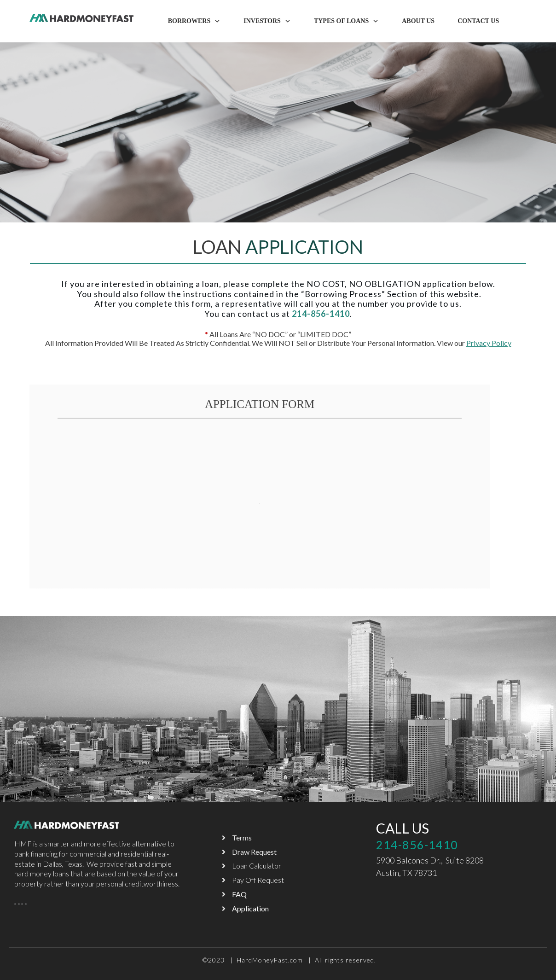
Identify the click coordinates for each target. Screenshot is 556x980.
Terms (242, 837)
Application (250, 908)
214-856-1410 (417, 845)
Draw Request (254, 852)
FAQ (239, 894)
